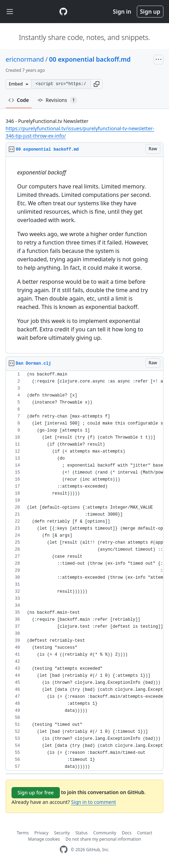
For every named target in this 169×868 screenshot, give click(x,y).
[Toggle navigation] (10, 12)
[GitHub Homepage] (64, 850)
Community (105, 833)
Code (19, 100)
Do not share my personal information (103, 839)
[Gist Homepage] (63, 12)
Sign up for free (36, 793)
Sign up (150, 12)
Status (81, 833)
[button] (97, 84)
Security (62, 833)
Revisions (57, 100)
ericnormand (25, 59)
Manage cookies (44, 839)
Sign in (122, 12)
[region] (84, 255)
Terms (23, 833)
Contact (145, 833)
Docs (127, 833)
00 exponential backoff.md (90, 59)
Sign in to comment (93, 802)
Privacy (41, 833)
